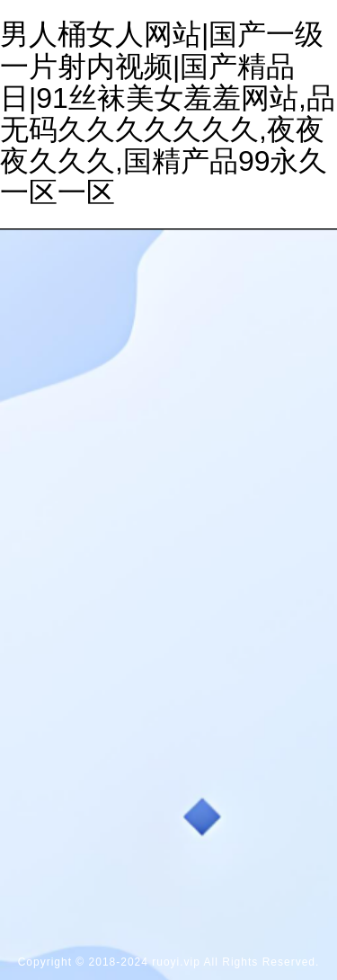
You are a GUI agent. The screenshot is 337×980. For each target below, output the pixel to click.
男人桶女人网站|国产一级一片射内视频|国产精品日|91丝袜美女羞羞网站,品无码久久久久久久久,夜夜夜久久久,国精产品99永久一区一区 (168, 113)
